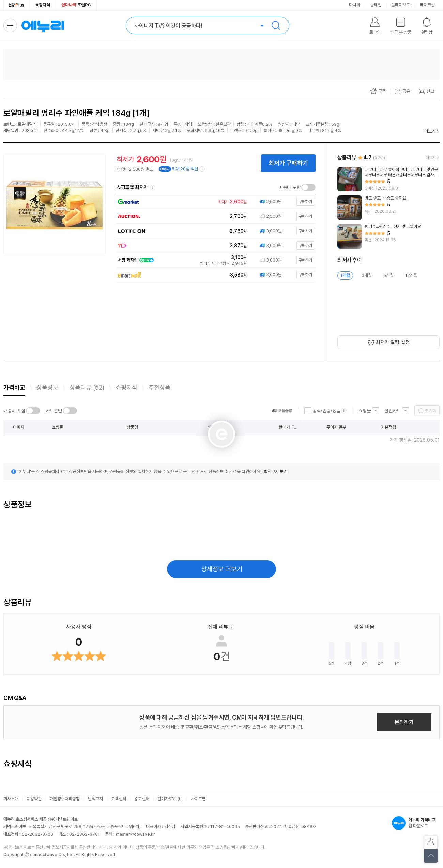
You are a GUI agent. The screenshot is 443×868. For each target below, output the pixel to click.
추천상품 (159, 387)
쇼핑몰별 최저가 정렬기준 (153, 188)
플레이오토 (401, 5)
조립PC (76, 5)
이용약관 (34, 799)
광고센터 (142, 799)
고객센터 (119, 799)
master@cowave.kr (135, 834)
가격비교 (14, 387)
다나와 (355, 5)
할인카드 (393, 411)
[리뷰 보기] (388, 179)
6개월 (388, 275)
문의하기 (404, 722)
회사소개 (11, 799)
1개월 (345, 275)
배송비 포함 (290, 187)
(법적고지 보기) (276, 471)
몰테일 (376, 5)
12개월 (411, 275)
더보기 (430, 131)
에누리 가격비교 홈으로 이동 (43, 26)
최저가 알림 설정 (393, 342)
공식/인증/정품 (326, 411)
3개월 (367, 275)
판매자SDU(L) (170, 799)
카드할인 (54, 411)
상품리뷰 (87, 387)
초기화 (430, 411)
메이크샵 (427, 5)
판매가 (284, 427)
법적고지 (95, 799)
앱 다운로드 (416, 823)
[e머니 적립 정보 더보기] (202, 169)
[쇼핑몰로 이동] (215, 202)
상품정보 (47, 387)
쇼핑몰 (365, 411)
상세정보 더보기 (222, 569)
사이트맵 (198, 799)
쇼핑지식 (43, 5)
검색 (276, 26)
